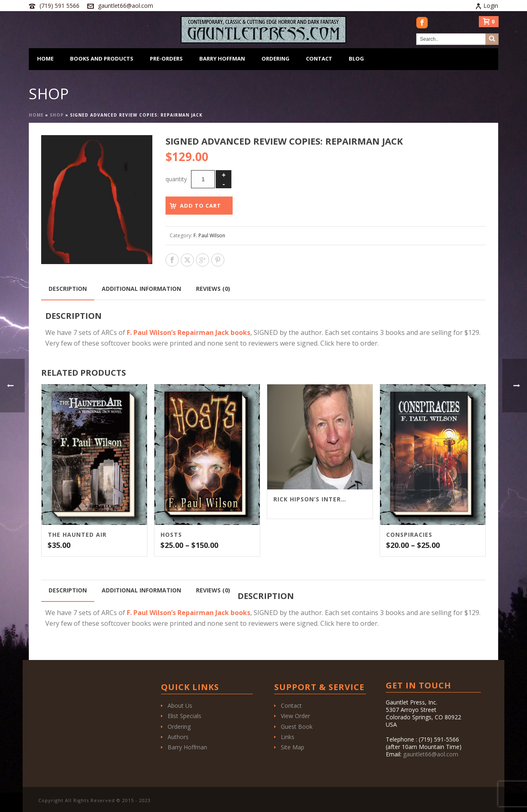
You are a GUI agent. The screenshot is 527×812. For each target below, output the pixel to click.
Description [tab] (68, 289)
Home (45, 59)
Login (487, 6)
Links (288, 737)
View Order (295, 716)
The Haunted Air (77, 535)
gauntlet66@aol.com (126, 6)
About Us (180, 706)
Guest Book (297, 727)
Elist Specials (184, 716)
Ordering (275, 59)
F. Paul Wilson (209, 235)
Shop (57, 115)
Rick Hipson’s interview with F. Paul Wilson (310, 499)
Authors (178, 737)
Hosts (171, 535)
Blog (356, 59)
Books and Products (102, 59)
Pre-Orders (166, 59)
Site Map (293, 747)
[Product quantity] (203, 179)
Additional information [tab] (141, 289)
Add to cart (201, 206)
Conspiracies (409, 535)
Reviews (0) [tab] (213, 289)
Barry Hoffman (222, 59)
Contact (319, 59)
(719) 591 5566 (59, 6)
